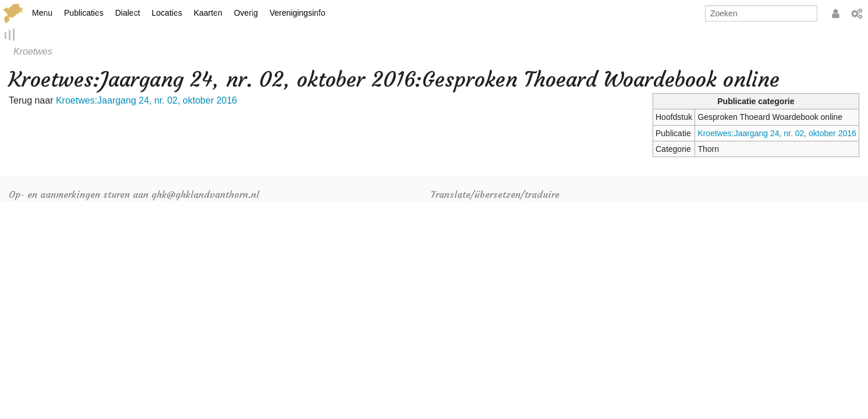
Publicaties (84, 13)
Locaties (167, 13)
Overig (246, 13)
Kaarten (208, 13)
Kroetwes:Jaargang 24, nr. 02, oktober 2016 (777, 134)
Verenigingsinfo (297, 13)
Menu (42, 13)
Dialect (128, 13)
